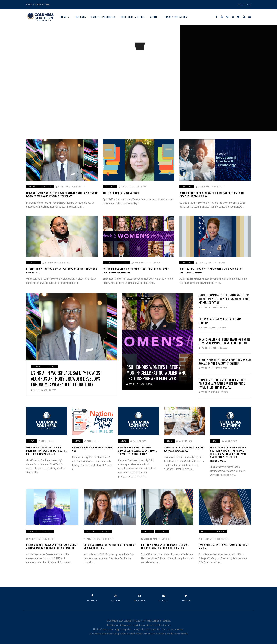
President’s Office (133, 17)
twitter (186, 597)
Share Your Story (176, 17)
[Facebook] (217, 17)
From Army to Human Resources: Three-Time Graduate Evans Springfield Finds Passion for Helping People (223, 383)
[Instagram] (227, 17)
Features (81, 17)
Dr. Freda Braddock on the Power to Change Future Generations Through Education (165, 546)
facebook (92, 597)
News (64, 17)
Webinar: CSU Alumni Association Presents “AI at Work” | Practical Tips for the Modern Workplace (46, 450)
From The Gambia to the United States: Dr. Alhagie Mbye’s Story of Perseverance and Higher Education (224, 299)
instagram (139, 597)
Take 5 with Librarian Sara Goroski (121, 193)
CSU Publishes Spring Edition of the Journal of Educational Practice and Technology (211, 195)
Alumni (154, 17)
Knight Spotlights (103, 17)
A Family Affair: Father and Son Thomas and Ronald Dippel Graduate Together (225, 361)
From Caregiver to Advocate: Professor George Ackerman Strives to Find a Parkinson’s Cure (51, 546)
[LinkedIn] (233, 17)
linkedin (163, 597)
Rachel (35, 390)
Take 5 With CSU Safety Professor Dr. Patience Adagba (223, 546)
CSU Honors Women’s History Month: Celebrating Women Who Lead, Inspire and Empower (138, 271)
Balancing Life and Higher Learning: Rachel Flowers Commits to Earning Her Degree (224, 341)
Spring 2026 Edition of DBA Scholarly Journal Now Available (184, 449)
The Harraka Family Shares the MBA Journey (220, 321)
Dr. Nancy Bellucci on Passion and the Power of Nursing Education (109, 546)
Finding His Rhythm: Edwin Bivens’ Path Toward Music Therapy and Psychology (61, 271)
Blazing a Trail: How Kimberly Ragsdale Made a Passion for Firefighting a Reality (210, 271)
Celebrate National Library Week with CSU (92, 449)
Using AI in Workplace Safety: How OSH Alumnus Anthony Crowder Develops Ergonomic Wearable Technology (61, 195)
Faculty (33, 531)
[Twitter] (238, 17)
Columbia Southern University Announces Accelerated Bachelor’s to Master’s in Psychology (137, 450)
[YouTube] (222, 17)
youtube (116, 597)
